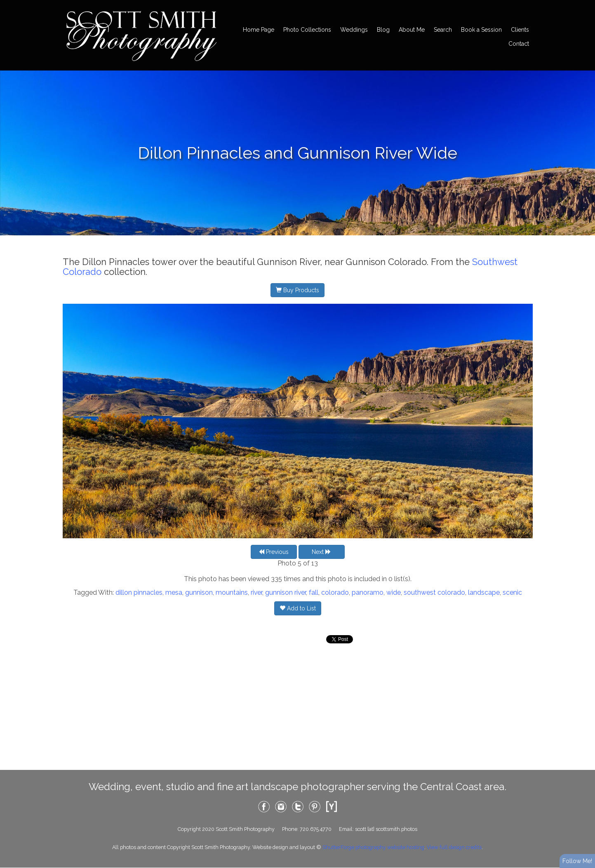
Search (443, 30)
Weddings (354, 30)
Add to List (298, 608)
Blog (383, 30)
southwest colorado (434, 592)
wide (394, 592)
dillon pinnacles (139, 592)
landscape (484, 592)
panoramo (368, 592)
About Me (412, 30)
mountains (232, 592)
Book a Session (481, 30)
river (256, 592)
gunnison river (286, 592)
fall (314, 592)
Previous (274, 552)
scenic (512, 592)
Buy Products (297, 290)
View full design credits (454, 847)
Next (321, 552)
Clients (520, 30)
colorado (335, 592)
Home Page (259, 30)
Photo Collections (307, 30)
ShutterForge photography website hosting (373, 847)
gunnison (199, 592)
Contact (519, 44)
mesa (174, 592)
